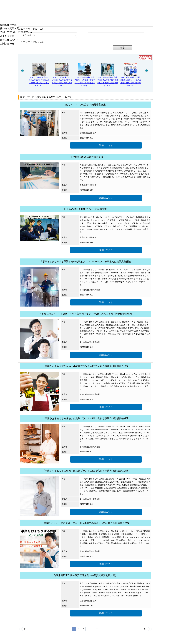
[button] (23, 78)
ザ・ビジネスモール (149, 2)
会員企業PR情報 (54, 28)
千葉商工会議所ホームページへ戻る (20, 21)
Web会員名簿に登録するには (86, 28)
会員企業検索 (22, 28)
